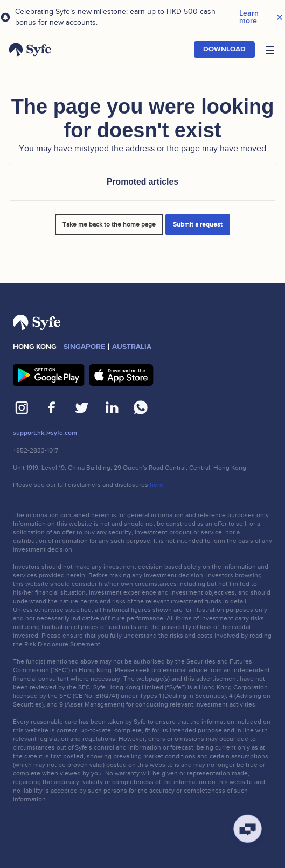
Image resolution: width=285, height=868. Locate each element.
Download (224, 49)
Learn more (249, 17)
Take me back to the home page (109, 224)
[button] (270, 50)
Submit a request (198, 224)
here (157, 485)
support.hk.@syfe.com (45, 433)
